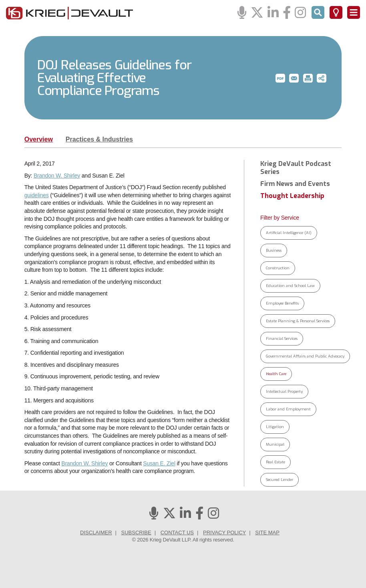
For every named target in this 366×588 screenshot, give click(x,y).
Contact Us (177, 532)
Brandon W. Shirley (57, 176)
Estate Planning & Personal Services (298, 321)
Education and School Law (290, 286)
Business (274, 250)
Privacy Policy (224, 532)
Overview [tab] (39, 139)
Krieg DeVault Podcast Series (296, 168)
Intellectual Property (284, 391)
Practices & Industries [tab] (99, 139)
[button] (280, 78)
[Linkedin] (273, 13)
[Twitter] (257, 13)
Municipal (275, 444)
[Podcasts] (242, 13)
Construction (278, 268)
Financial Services (282, 338)
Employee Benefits (282, 303)
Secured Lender (280, 480)
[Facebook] (287, 13)
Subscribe (136, 532)
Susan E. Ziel (159, 463)
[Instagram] (300, 13)
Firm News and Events (295, 184)
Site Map (267, 532)
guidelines (37, 195)
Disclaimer (96, 532)
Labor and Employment (288, 409)
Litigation (275, 427)
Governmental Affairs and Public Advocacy (305, 356)
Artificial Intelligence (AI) (289, 233)
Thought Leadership (292, 196)
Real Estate (276, 462)
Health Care (276, 374)
